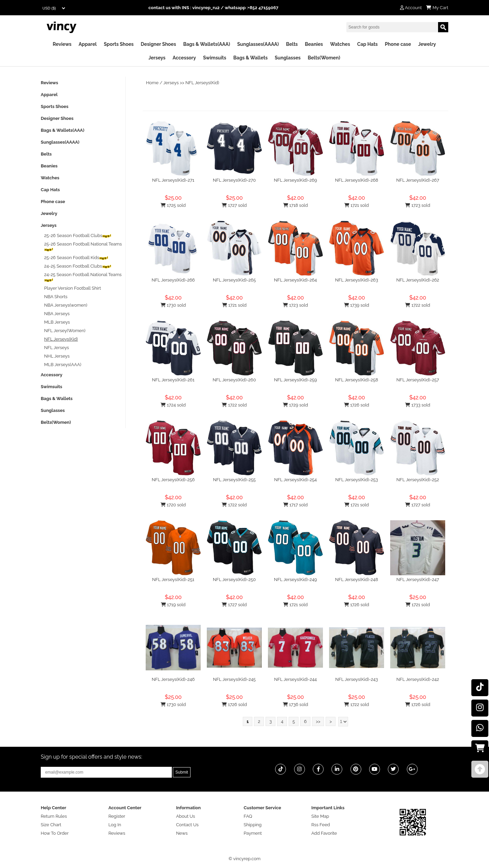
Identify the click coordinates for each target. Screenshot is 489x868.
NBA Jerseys (57, 314)
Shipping (253, 825)
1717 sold (295, 505)
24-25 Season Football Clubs (78, 266)
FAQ (248, 816)
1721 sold (357, 205)
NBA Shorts (56, 297)
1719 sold (173, 605)
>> (318, 721)
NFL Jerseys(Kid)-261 (173, 380)
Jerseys (157, 58)
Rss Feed (321, 825)
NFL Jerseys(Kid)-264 (295, 280)
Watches (340, 44)
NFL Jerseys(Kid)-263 (357, 280)
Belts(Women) (324, 58)
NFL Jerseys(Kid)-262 (418, 280)
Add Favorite (324, 833)
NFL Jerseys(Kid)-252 (418, 480)
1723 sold (418, 205)
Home (152, 83)
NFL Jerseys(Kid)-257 (418, 380)
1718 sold (296, 205)
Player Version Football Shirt (73, 288)
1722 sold (418, 305)
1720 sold (173, 505)
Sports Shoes (119, 44)
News (182, 833)
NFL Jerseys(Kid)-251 (173, 580)
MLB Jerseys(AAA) (63, 365)
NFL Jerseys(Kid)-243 (357, 679)
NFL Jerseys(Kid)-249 (295, 580)
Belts (292, 44)
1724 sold (173, 405)
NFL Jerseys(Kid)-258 (357, 380)
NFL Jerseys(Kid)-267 (418, 180)
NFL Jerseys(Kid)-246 (173, 679)
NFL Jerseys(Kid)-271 (173, 180)
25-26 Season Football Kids (76, 258)
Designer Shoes (159, 44)
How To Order (55, 833)
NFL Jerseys (57, 348)
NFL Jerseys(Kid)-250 (234, 580)
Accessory (184, 58)
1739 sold (357, 305)
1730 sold (173, 305)
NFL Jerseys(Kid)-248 (357, 580)
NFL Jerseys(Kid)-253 (357, 480)
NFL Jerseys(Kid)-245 (234, 679)
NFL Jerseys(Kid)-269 (296, 180)
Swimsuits (215, 58)
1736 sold (296, 704)
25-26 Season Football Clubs (78, 236)
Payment (253, 833)
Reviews (62, 44)
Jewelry (427, 44)
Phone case (398, 44)
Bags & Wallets (250, 58)
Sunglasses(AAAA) (258, 44)
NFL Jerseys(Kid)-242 (418, 679)
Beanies (314, 44)
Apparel (87, 44)
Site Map (320, 816)
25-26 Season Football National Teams (83, 246)
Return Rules (54, 816)
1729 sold (295, 405)
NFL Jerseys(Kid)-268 (356, 180)
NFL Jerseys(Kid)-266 (173, 280)
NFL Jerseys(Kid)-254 (295, 480)
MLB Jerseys (57, 322)
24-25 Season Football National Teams (83, 277)
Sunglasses (288, 58)
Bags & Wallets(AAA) (206, 44)
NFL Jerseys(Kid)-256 (173, 480)
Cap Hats (367, 44)
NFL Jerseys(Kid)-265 (234, 280)
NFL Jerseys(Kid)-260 (234, 380)
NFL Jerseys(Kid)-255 (234, 480)
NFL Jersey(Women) (65, 331)
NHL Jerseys (57, 356)
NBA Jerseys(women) (66, 305)
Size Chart (51, 825)
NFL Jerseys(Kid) (202, 83)
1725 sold (173, 205)
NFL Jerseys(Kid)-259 (295, 380)
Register (117, 816)
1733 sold (418, 405)
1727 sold (234, 205)
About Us (185, 816)
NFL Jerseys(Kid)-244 (295, 679)
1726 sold (357, 405)
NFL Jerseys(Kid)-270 (234, 180)
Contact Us (187, 825)
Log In (115, 825)
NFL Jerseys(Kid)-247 (418, 580)
